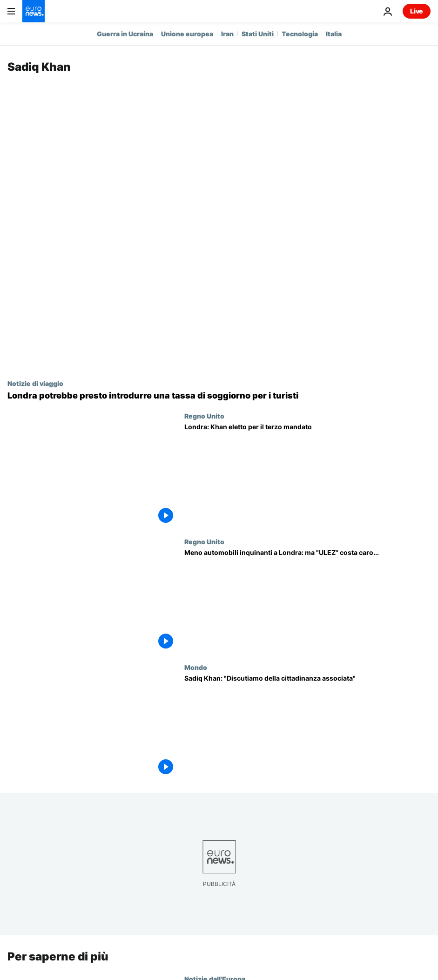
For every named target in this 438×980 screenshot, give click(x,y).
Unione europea (187, 34)
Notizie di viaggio (35, 383)
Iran (227, 34)
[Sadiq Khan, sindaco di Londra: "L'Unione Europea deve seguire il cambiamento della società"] (307, 726)
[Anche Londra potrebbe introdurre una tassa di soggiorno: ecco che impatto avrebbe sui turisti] (219, 396)
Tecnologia (300, 34)
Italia (334, 34)
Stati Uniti (258, 34)
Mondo (196, 667)
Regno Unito (204, 416)
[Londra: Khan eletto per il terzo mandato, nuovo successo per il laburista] (307, 475)
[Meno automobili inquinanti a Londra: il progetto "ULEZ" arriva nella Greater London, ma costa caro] (307, 601)
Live (417, 11)
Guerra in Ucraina (125, 34)
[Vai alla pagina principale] (34, 11)
